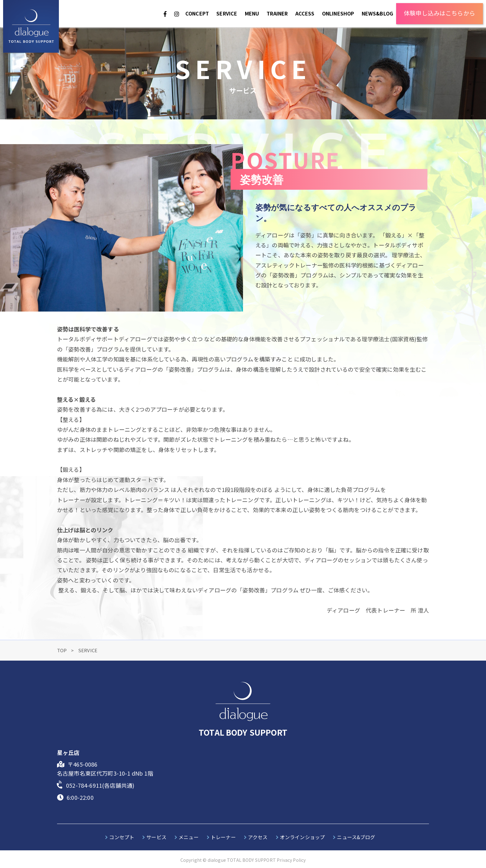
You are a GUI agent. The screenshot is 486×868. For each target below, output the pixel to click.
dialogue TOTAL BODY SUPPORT (242, 860)
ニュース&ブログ (356, 837)
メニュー (189, 837)
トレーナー (223, 837)
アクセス (258, 837)
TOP (62, 650)
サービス (156, 837)
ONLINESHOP (338, 13)
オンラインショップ (302, 837)
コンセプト (122, 837)
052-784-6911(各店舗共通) (100, 785)
